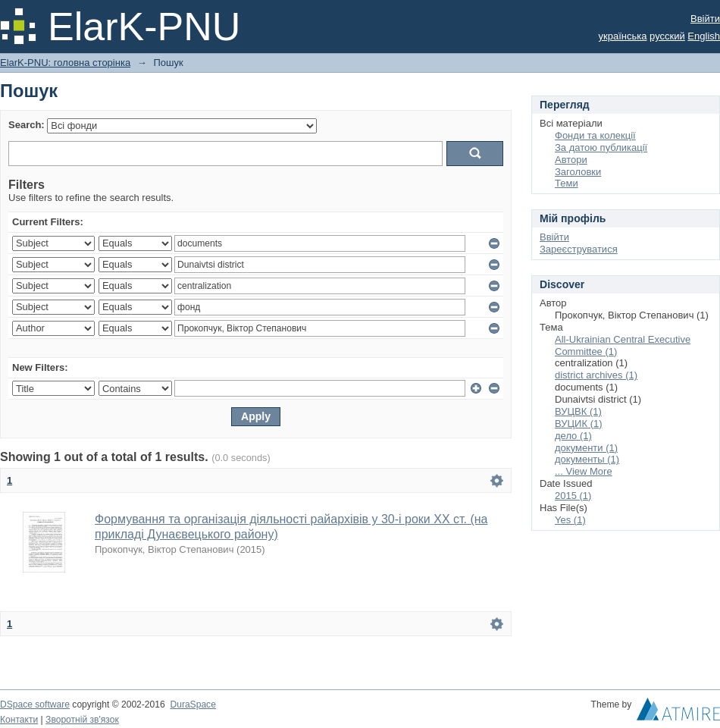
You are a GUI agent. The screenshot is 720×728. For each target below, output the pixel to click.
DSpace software (35, 704)
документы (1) (587, 459)
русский (667, 36)
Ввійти (705, 19)
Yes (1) (570, 520)
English (704, 36)
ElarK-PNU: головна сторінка (65, 63)
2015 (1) (573, 496)
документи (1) (586, 448)
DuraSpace (193, 704)
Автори (571, 160)
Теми (567, 183)
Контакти (19, 720)
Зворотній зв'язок (82, 720)
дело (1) (573, 436)
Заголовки (578, 172)
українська (623, 36)
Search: (27, 125)
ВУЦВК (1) (578, 411)
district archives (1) (596, 375)
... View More (584, 471)
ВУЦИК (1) (579, 424)
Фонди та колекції (595, 135)
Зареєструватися (579, 249)
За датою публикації (601, 147)
